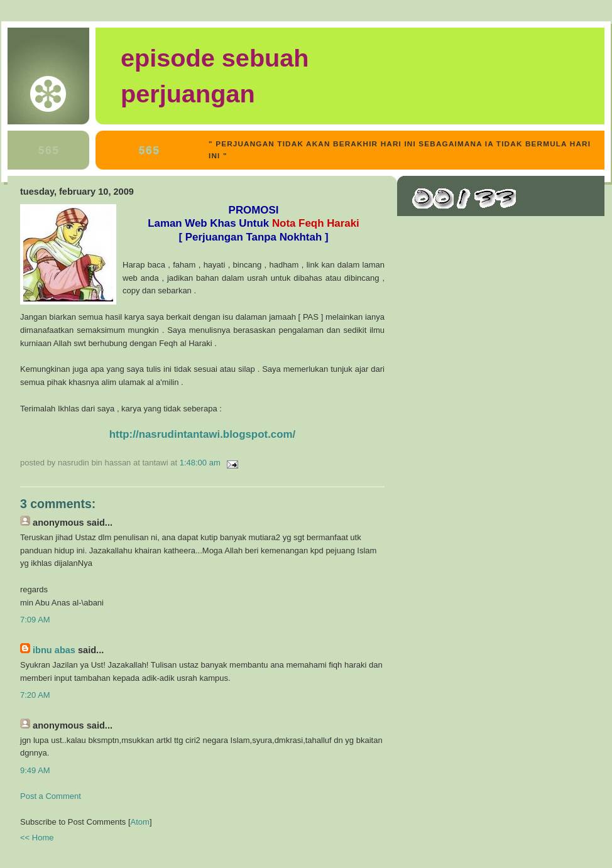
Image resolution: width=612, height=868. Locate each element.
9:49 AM (35, 770)
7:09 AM (35, 620)
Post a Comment (51, 796)
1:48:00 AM (201, 463)
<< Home (37, 838)
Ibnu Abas (54, 650)
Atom (140, 822)
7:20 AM (35, 695)
